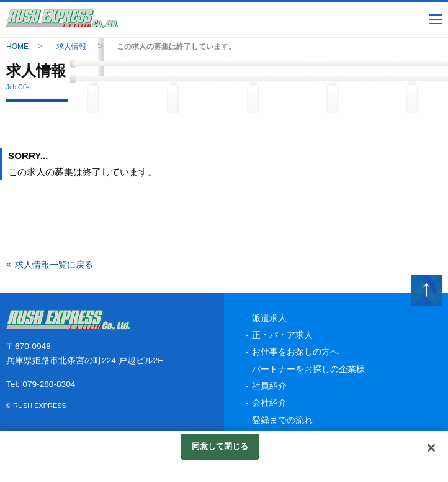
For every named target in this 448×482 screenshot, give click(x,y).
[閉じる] (431, 448)
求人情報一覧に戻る (54, 265)
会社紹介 (269, 403)
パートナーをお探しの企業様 (308, 369)
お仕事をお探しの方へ (295, 352)
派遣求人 (269, 318)
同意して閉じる (220, 446)
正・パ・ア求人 (282, 335)
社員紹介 (269, 386)
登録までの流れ (282, 420)
